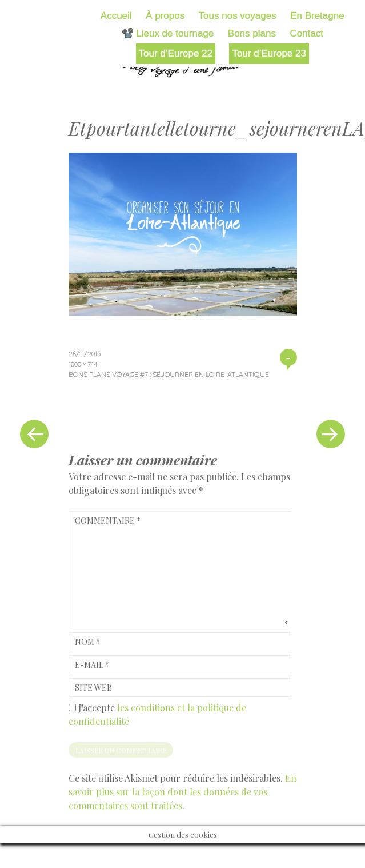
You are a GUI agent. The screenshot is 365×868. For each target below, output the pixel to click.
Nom (87, 642)
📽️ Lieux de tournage (168, 33)
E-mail (92, 665)
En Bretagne (317, 16)
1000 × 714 (83, 364)
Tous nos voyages (238, 16)
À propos (165, 16)
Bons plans (252, 33)
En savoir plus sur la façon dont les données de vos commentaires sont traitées (182, 792)
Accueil (116, 16)
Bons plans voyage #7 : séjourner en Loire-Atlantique (169, 374)
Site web (93, 688)
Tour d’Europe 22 (176, 53)
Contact (306, 33)
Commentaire (108, 521)
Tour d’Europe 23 (269, 53)
